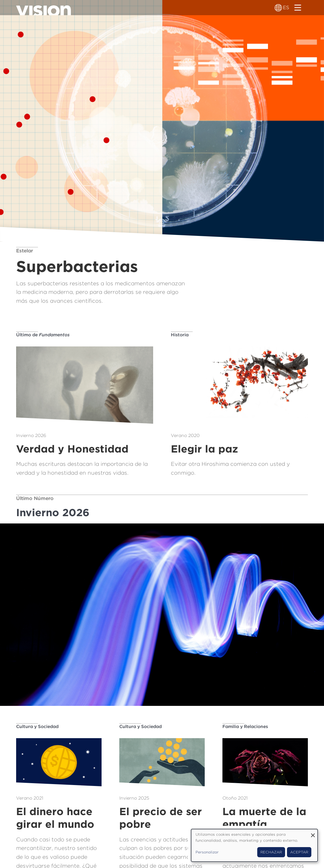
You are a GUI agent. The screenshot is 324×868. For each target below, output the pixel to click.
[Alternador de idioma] (278, 8)
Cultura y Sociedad (37, 726)
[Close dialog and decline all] (313, 833)
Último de (43, 335)
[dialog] (254, 845)
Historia (180, 335)
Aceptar (299, 852)
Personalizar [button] (207, 852)
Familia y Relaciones (245, 726)
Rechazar (271, 852)
